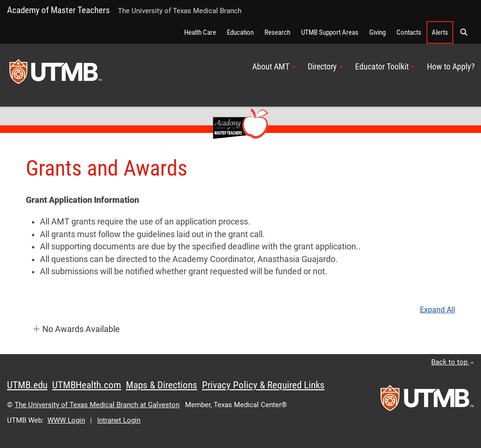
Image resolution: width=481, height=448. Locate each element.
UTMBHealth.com (87, 385)
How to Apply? (451, 67)
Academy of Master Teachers (58, 10)
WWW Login (66, 420)
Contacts (409, 32)
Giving (377, 32)
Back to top (453, 362)
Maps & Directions (162, 385)
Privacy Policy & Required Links (263, 385)
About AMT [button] (274, 67)
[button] (464, 32)
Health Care (200, 32)
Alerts (440, 32)
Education (240, 32)
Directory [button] (325, 67)
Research (277, 32)
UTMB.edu (27, 385)
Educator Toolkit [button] (385, 67)
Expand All (438, 310)
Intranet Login (119, 420)
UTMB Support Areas (330, 32)
